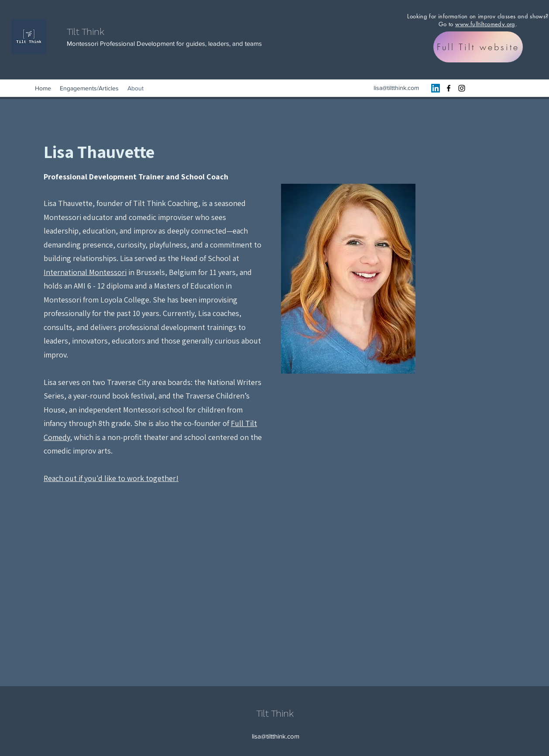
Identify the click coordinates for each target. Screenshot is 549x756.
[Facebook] (449, 88)
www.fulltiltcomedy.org (485, 24)
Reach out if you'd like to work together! (111, 478)
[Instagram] (462, 88)
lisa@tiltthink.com (396, 88)
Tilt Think (86, 32)
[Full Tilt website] (478, 47)
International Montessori (85, 272)
